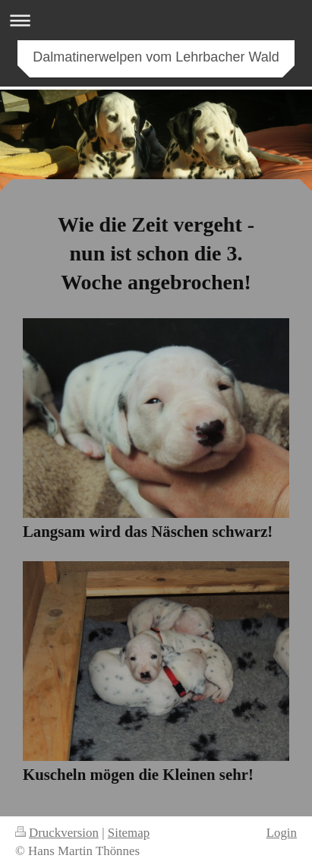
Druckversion (57, 833)
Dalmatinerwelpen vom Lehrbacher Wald (156, 57)
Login (282, 833)
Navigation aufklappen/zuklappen (156, 20)
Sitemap (129, 833)
